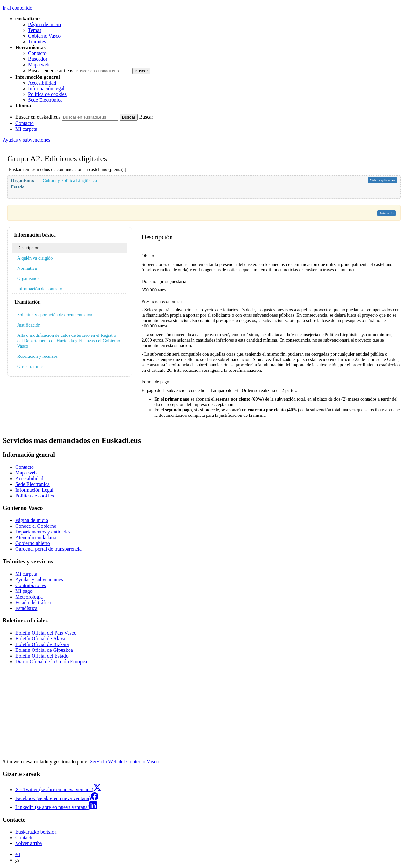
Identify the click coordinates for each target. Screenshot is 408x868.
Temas (35, 30)
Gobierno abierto (33, 543)
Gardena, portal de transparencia (48, 549)
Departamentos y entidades (43, 532)
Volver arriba (29, 843)
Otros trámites (30, 366)
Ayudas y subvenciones (26, 140)
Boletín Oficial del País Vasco (46, 633)
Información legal (46, 88)
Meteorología (29, 597)
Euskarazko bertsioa (36, 832)
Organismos (28, 278)
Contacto (37, 53)
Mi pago (24, 591)
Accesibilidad (42, 83)
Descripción (28, 248)
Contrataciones (31, 585)
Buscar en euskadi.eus (51, 71)
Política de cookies (47, 94)
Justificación (29, 325)
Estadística (26, 608)
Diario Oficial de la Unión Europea (51, 662)
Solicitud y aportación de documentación (55, 315)
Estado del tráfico (33, 603)
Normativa (27, 268)
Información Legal (34, 490)
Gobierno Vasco (44, 36)
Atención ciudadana (36, 537)
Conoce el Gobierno (36, 526)
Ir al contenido (17, 8)
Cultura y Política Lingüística (70, 180)
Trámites (37, 42)
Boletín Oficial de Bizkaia (42, 644)
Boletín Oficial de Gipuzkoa (44, 650)
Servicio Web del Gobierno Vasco (124, 762)
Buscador (38, 59)
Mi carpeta (26, 129)
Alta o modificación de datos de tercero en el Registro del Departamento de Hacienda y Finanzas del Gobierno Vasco (69, 341)
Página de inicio (44, 24)
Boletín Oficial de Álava (40, 639)
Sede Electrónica (45, 100)
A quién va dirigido (35, 258)
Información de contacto (40, 289)
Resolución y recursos (37, 356)
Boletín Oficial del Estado (42, 656)
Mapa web (39, 65)
